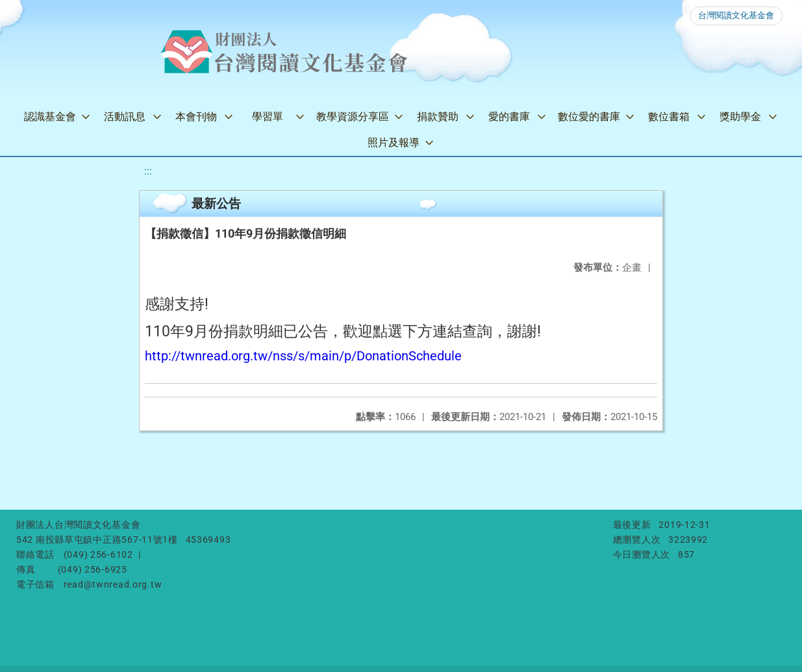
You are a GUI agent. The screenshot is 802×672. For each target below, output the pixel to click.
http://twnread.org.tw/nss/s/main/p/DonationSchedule (303, 356)
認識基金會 (50, 117)
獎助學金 (740, 117)
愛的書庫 (509, 117)
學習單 (268, 117)
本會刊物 (196, 117)
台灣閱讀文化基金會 (736, 15)
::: (148, 171)
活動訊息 (125, 117)
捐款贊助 (438, 117)
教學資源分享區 (353, 117)
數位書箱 (669, 117)
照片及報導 (394, 143)
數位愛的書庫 (589, 117)
